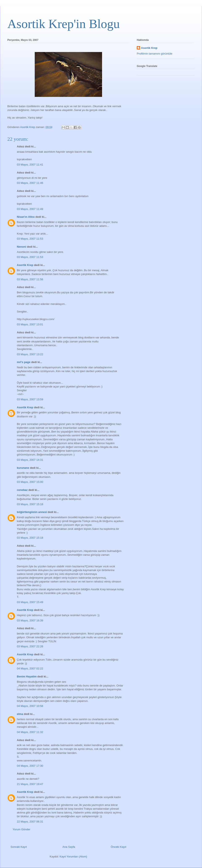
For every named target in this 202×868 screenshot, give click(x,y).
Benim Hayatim (27, 676)
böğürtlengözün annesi (32, 512)
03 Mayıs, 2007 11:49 (30, 209)
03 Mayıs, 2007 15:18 (30, 504)
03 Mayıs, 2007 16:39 (30, 620)
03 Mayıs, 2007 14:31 (30, 460)
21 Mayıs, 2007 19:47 (30, 784)
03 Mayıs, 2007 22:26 (30, 646)
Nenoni (21, 247)
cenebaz (22, 490)
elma (20, 714)
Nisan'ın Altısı (26, 217)
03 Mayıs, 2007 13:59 (30, 399)
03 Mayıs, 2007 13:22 (30, 354)
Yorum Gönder (21, 829)
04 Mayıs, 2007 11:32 (30, 732)
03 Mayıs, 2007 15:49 (30, 602)
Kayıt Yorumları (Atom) (73, 857)
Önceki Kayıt (118, 847)
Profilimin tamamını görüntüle (155, 54)
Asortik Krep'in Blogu (64, 24)
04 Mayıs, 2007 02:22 (30, 668)
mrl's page (24, 362)
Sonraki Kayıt (19, 847)
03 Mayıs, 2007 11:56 (30, 279)
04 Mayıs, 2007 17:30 (30, 766)
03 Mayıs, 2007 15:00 (30, 482)
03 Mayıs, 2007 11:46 (30, 183)
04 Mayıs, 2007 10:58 (30, 706)
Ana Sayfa (69, 847)
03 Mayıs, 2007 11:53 (30, 239)
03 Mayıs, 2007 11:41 (30, 165)
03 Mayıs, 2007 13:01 (30, 324)
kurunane (23, 468)
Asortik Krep (25, 265)
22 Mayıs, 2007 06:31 (30, 822)
